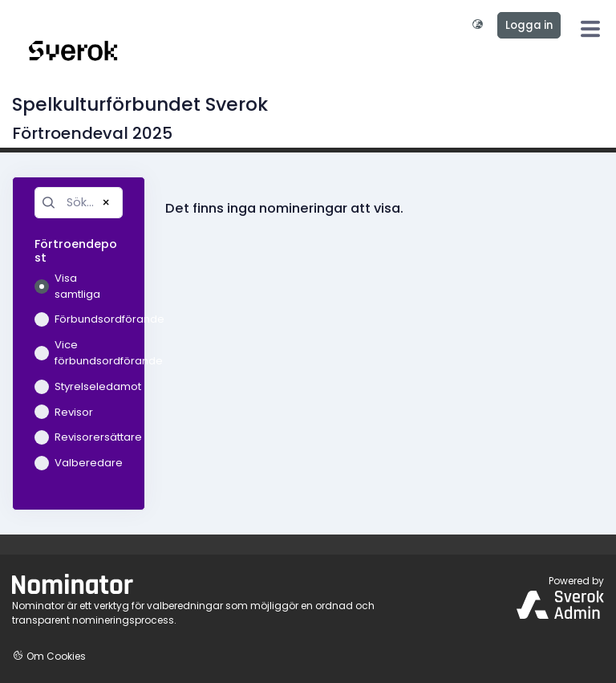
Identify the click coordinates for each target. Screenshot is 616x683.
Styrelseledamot (79, 386)
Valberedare (79, 463)
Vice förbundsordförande (79, 353)
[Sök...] (79, 203)
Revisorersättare (79, 437)
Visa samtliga (67, 286)
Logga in (529, 25)
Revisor (64, 412)
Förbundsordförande (79, 319)
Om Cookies (49, 656)
